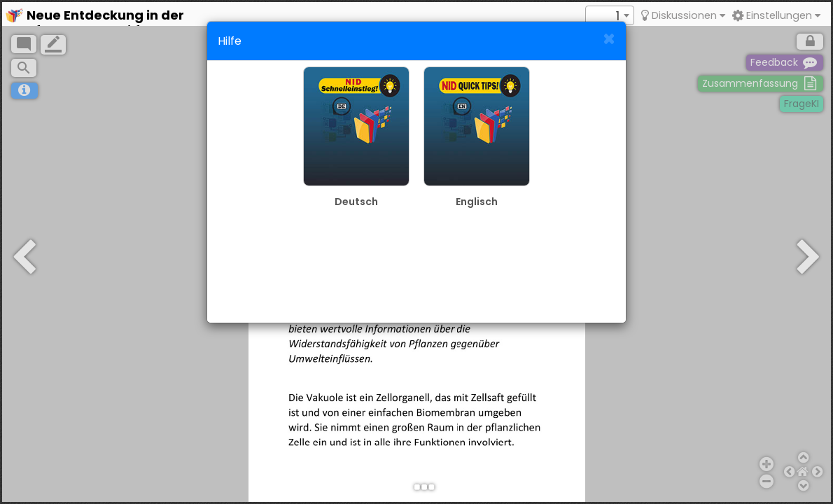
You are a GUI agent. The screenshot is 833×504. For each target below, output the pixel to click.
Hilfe (230, 41)
